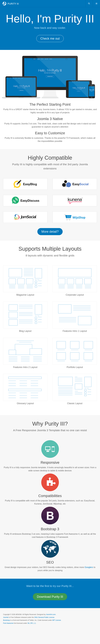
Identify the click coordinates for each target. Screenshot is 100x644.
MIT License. (57, 620)
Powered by (15, 630)
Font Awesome (8, 623)
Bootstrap (6, 620)
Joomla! (6, 617)
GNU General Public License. (44, 617)
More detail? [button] (50, 232)
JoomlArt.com (51, 614)
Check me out (50, 38)
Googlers (89, 567)
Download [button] (50, 597)
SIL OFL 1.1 (32, 623)
